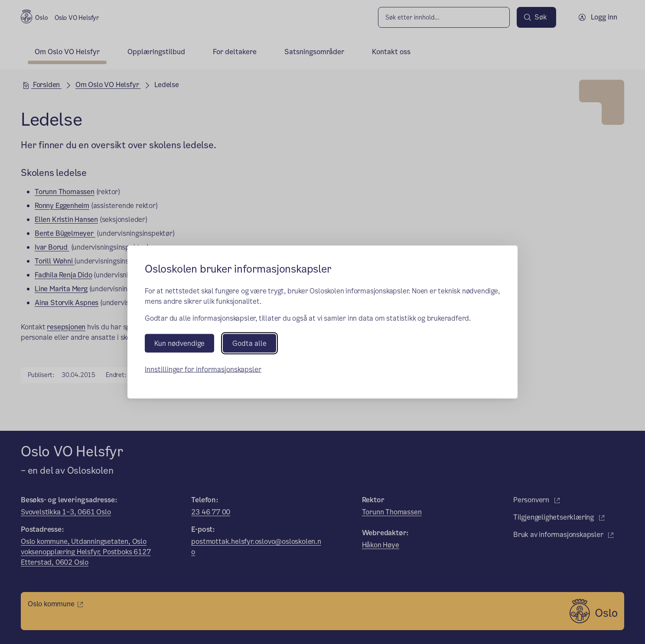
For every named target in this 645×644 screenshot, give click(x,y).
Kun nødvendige (179, 343)
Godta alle (249, 343)
